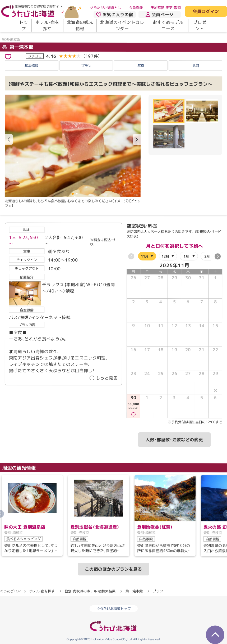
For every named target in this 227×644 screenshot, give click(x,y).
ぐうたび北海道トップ (114, 609)
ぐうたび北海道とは (106, 8)
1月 (186, 256)
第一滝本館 (18, 47)
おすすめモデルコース (168, 25)
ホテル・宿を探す (47, 25)
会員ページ (160, 15)
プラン (86, 66)
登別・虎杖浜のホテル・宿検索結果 (90, 591)
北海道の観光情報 (80, 25)
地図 (196, 66)
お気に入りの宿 (115, 15)
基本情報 (31, 66)
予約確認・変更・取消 (166, 8)
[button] (137, 139)
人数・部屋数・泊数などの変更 (174, 440)
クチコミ (35, 56)
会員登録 (136, 8)
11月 (144, 256)
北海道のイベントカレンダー (122, 25)
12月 (165, 256)
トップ (24, 25)
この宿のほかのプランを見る (113, 569)
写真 (141, 66)
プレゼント (200, 25)
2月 (207, 256)
